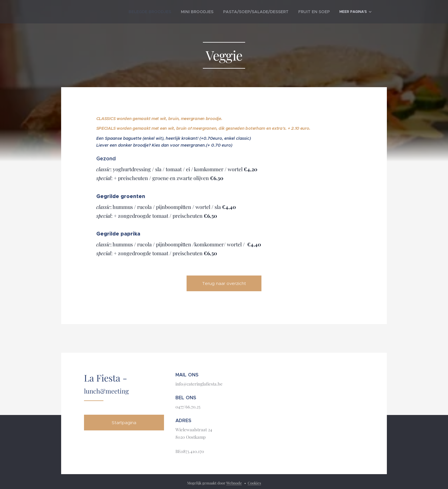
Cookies (254, 483)
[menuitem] (132, 12)
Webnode (234, 483)
